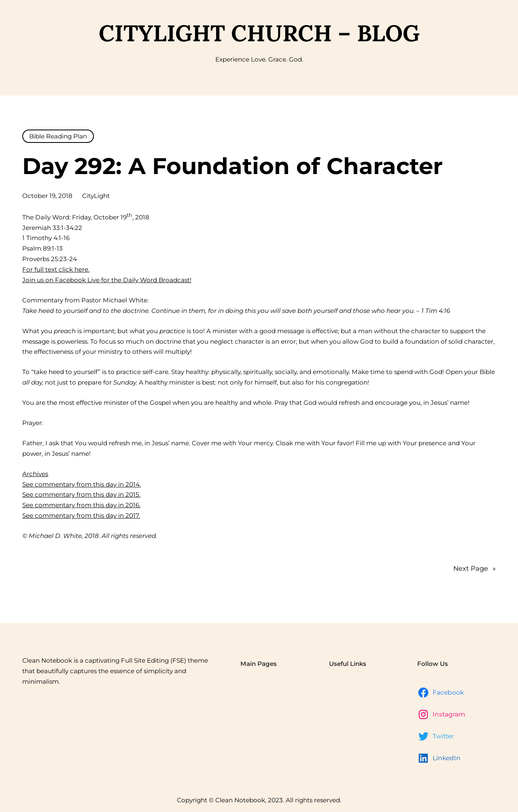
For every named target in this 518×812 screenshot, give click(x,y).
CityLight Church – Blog (259, 33)
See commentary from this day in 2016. (81, 505)
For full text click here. (56, 269)
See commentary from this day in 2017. (81, 515)
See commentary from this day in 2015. (81, 494)
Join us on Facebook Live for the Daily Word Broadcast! (107, 280)
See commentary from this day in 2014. (82, 484)
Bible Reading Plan (58, 136)
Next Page (474, 569)
